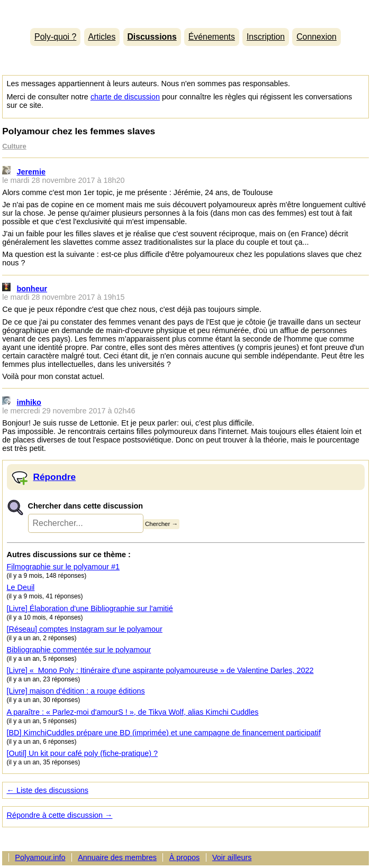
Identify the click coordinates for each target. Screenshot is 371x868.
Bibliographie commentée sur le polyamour (79, 650)
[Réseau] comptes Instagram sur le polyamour (85, 629)
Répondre (55, 477)
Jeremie (31, 172)
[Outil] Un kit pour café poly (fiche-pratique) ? (83, 753)
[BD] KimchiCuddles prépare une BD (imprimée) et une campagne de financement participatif (164, 733)
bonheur (32, 289)
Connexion (316, 37)
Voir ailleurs (232, 857)
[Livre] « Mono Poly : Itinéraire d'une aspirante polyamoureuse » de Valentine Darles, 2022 (160, 670)
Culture (14, 146)
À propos (185, 857)
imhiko (29, 402)
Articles (102, 37)
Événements (212, 37)
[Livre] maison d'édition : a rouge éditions (76, 691)
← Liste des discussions (48, 790)
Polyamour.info (185, 11)
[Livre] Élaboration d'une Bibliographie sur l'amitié (90, 608)
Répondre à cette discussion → (60, 815)
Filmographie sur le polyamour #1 (64, 567)
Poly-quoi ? (55, 37)
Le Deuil (21, 587)
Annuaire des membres (117, 857)
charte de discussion (125, 97)
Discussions (152, 37)
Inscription (266, 37)
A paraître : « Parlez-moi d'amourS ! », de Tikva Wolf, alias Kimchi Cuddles (133, 712)
